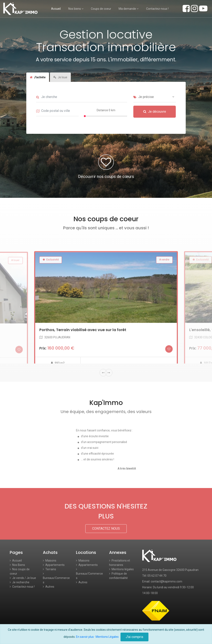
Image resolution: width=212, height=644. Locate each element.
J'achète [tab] (38, 84)
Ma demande (129, 9)
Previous (103, 373)
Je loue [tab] (60, 84)
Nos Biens (17, 565)
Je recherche (20, 582)
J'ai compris (134, 637)
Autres (49, 587)
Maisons (50, 561)
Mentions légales (121, 569)
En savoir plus (85, 637)
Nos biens (76, 9)
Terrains (49, 569)
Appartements (54, 565)
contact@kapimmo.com (166, 581)
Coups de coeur (101, 9)
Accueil (56, 9)
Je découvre (155, 118)
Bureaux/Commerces (56, 578)
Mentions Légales (107, 637)
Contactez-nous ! (157, 9)
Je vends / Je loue (23, 578)
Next (109, 373)
